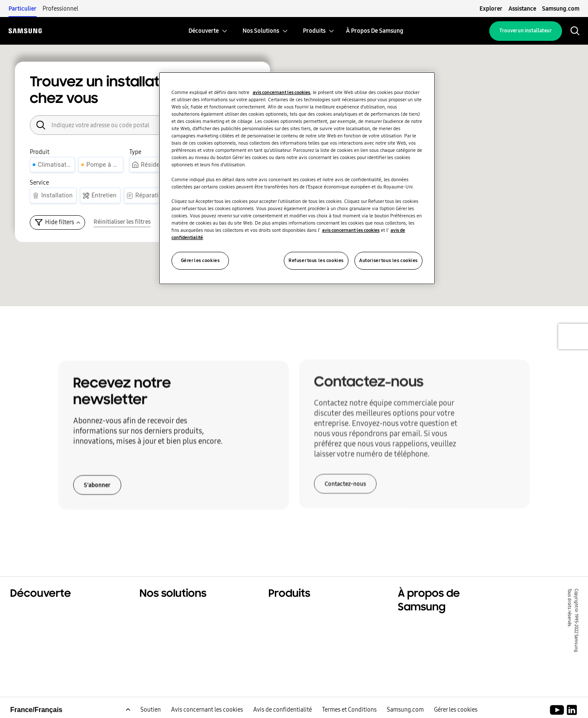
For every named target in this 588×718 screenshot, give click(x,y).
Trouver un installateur (526, 31)
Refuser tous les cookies (316, 260)
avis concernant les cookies (281, 92)
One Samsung (33, 644)
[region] (297, 178)
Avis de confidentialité (283, 711)
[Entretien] (100, 195)
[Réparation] (147, 195)
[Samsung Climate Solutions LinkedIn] (572, 711)
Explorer (491, 9)
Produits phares (295, 613)
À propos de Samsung (434, 626)
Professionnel (60, 9)
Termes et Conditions (349, 711)
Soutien (151, 711)
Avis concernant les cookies (207, 711)
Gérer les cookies (456, 711)
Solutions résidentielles (50, 613)
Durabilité (27, 634)
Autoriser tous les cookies (388, 260)
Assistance (522, 9)
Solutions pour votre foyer (183, 613)
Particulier (23, 9)
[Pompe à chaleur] (101, 165)
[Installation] (53, 195)
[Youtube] (558, 711)
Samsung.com (561, 9)
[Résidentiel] (153, 165)
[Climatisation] (52, 165)
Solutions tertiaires (43, 623)
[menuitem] (204, 31)
